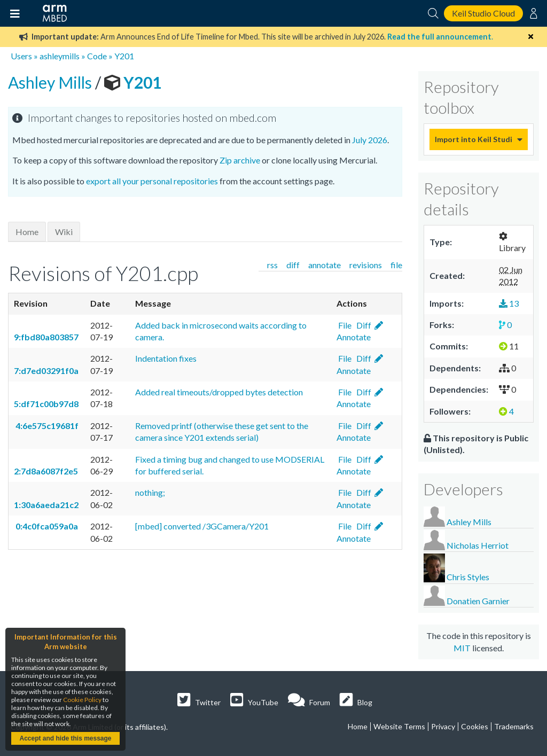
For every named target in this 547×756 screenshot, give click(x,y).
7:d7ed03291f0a (46, 371)
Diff (363, 325)
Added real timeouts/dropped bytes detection (219, 392)
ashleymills (60, 56)
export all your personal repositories (152, 181)
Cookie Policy (82, 700)
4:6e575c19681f (46, 426)
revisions (366, 265)
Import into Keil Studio (473, 139)
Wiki (64, 232)
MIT (462, 648)
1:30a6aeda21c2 (46, 505)
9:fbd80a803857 (46, 337)
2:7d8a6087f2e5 (46, 471)
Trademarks (514, 726)
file (396, 265)
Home (27, 232)
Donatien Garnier (478, 601)
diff (293, 265)
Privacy (443, 726)
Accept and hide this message (65, 738)
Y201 (124, 56)
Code (97, 56)
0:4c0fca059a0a (46, 526)
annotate (325, 265)
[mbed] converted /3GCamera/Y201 (202, 526)
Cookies (475, 726)
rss (272, 265)
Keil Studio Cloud (483, 13)
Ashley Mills (52, 82)
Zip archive (240, 160)
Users (21, 56)
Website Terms (399, 726)
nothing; (150, 492)
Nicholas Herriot (478, 545)
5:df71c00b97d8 (46, 404)
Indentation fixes (166, 358)
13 (509, 303)
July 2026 (370, 140)
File (344, 325)
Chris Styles (468, 577)
